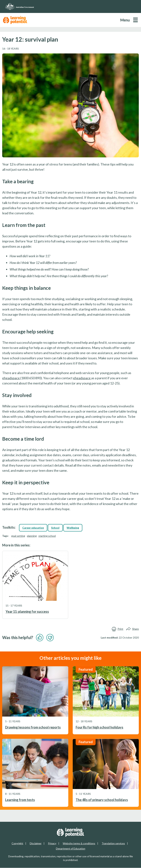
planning (32, 536)
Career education (33, 528)
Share (133, 629)
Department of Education (71, 848)
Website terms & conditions (79, 843)
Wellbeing (73, 528)
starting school (47, 536)
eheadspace (11, 378)
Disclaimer (36, 843)
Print (117, 629)
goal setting (18, 536)
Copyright (17, 843)
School (55, 528)
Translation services (113, 843)
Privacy (52, 843)
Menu (125, 20)
